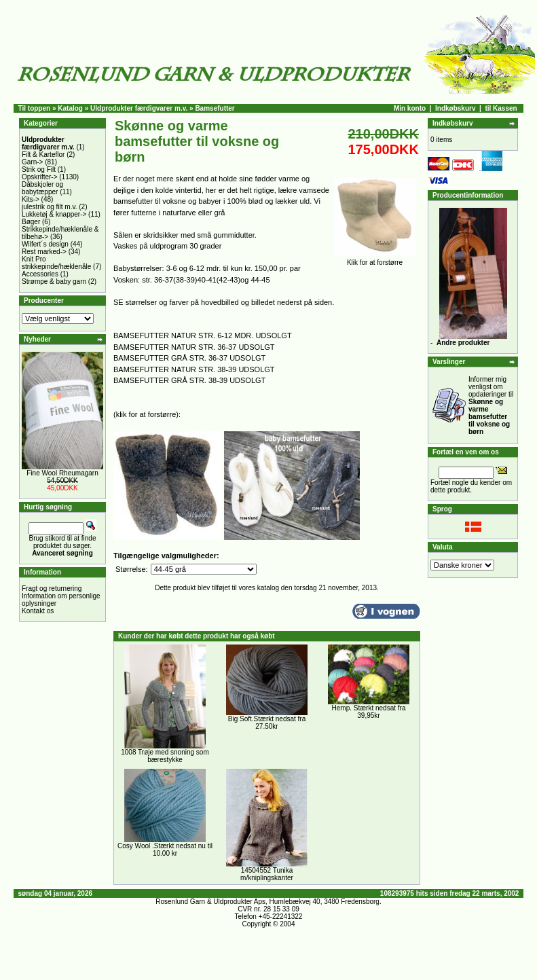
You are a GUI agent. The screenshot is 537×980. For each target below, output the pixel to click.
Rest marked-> (44, 252)
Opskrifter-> (40, 177)
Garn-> (32, 162)
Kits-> (31, 199)
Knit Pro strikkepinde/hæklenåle (56, 263)
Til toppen (35, 108)
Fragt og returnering (52, 588)
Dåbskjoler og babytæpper (42, 188)
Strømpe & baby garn (54, 282)
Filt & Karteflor (43, 155)
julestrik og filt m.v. (50, 207)
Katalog (70, 108)
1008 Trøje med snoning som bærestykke (165, 756)
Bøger (31, 222)
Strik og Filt (39, 169)
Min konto (410, 108)
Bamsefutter (215, 108)
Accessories (40, 274)
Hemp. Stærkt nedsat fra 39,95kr (369, 712)
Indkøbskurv (455, 108)
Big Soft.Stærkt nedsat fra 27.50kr (267, 723)
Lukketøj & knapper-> (54, 214)
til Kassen (501, 108)
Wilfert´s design (45, 244)
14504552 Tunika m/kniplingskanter (267, 874)
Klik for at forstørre (375, 259)
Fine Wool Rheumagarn (62, 473)
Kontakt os (38, 611)
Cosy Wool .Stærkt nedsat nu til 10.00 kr (165, 850)
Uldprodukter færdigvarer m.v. (139, 108)
